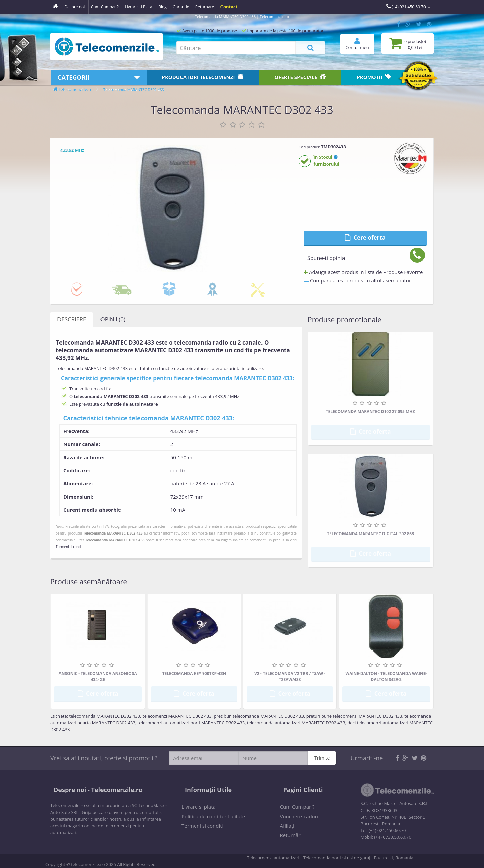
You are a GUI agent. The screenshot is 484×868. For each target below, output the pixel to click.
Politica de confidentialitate (213, 816)
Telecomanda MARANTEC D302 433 (134, 90)
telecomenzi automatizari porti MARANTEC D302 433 (191, 723)
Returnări (291, 835)
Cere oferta (365, 238)
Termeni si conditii (70, 547)
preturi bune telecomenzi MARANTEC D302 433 (354, 716)
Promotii (374, 77)
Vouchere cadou (299, 816)
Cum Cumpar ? (297, 807)
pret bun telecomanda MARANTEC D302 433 (259, 716)
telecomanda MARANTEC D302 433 (105, 716)
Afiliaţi (287, 826)
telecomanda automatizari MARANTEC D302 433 (296, 723)
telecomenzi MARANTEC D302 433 (177, 716)
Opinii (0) (113, 319)
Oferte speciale (300, 77)
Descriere (72, 319)
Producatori (203, 77)
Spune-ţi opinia (326, 258)
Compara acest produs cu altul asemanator (357, 280)
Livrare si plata (199, 807)
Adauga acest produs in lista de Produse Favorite (364, 272)
